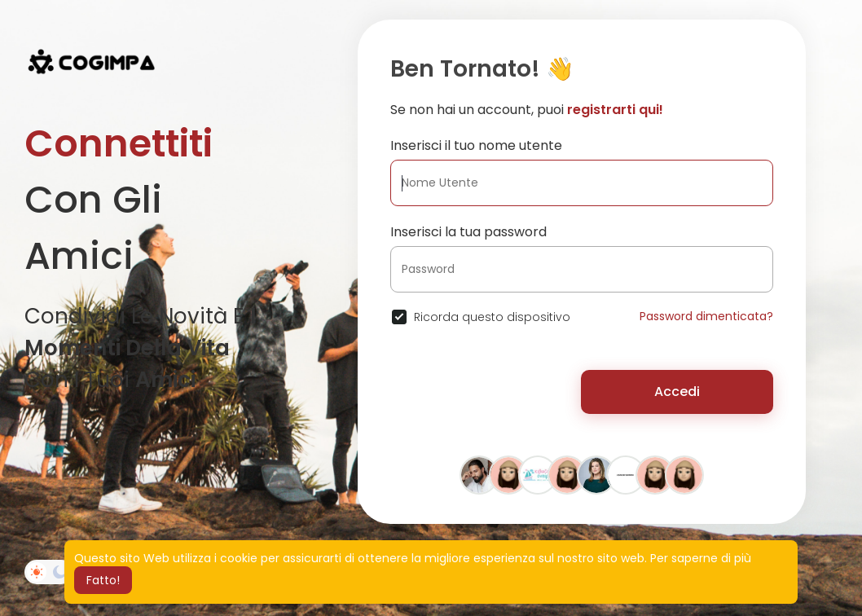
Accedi (677, 392)
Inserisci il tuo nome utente (476, 145)
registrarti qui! (615, 110)
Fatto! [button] (103, 580)
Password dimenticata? (706, 316)
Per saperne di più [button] (701, 558)
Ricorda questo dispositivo (492, 317)
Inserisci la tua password (468, 232)
